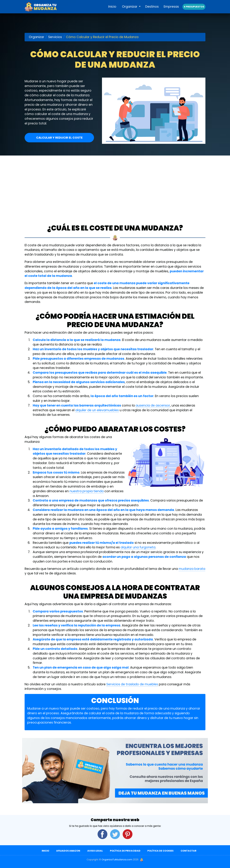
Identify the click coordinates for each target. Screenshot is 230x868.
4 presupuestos (194, 10)
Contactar (189, 851)
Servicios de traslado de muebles (132, 684)
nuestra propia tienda (87, 491)
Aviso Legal (95, 851)
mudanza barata (192, 569)
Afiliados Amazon (68, 851)
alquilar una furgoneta (138, 547)
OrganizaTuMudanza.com (117, 860)
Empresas (171, 10)
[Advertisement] (115, 180)
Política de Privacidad (125, 851)
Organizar (130, 10)
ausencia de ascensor (153, 405)
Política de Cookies (160, 851)
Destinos (152, 10)
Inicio (112, 10)
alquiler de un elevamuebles (97, 410)
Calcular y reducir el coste (59, 138)
